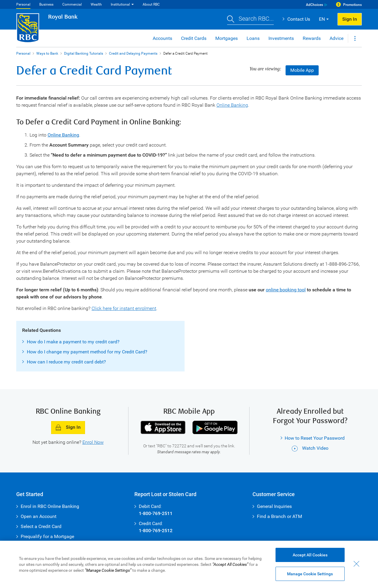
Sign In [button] (350, 19)
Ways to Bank (47, 53)
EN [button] (322, 19)
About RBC (151, 4)
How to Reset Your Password (315, 438)
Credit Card (150, 523)
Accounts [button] (162, 38)
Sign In (68, 428)
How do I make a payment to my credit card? (73, 342)
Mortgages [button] (227, 38)
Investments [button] (281, 38)
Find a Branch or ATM (280, 516)
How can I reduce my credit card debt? (66, 362)
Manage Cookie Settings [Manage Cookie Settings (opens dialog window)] (310, 574)
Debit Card (150, 506)
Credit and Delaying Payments (133, 53)
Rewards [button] (312, 38)
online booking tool (286, 290)
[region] (189, 564)
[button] (250, 19)
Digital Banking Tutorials (84, 53)
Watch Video (310, 448)
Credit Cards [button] (194, 38)
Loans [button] (253, 38)
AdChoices (315, 5)
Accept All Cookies (310, 555)
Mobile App (302, 70)
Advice (337, 38)
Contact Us (299, 19)
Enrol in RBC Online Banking (50, 506)
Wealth (96, 4)
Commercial (72, 4)
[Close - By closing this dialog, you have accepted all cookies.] (356, 564)
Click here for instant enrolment (124, 308)
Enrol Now (93, 442)
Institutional (120, 4)
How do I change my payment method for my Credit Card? (87, 352)
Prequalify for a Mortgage (47, 536)
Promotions (352, 5)
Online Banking (232, 105)
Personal (23, 4)
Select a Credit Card (41, 526)
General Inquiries (274, 506)
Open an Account (39, 516)
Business (46, 4)
